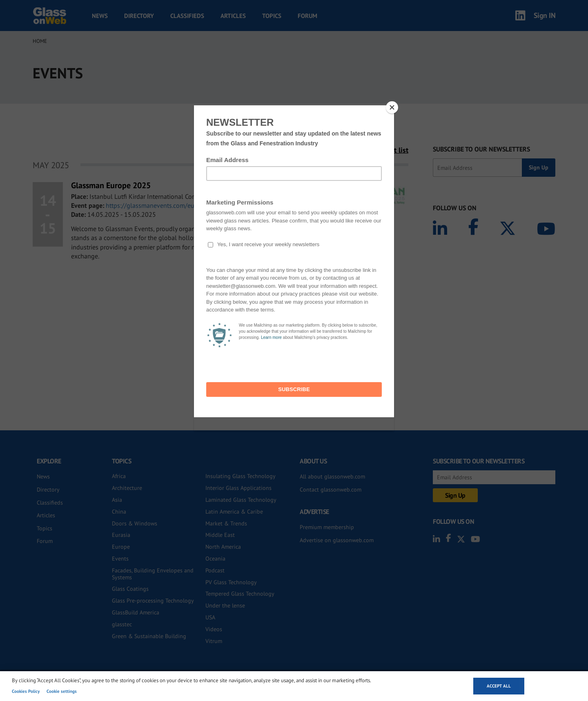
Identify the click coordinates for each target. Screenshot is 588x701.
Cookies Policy (26, 691)
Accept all (499, 686)
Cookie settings (62, 691)
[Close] (392, 107)
